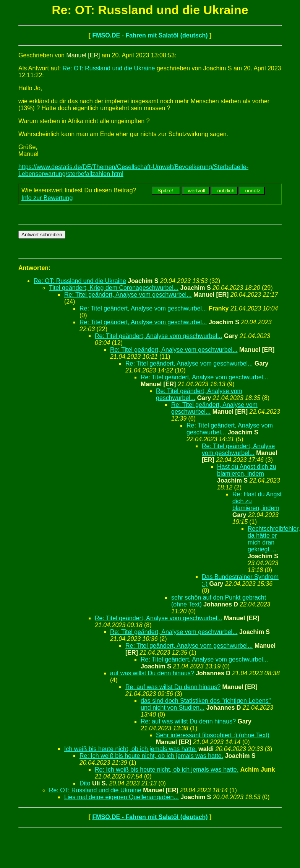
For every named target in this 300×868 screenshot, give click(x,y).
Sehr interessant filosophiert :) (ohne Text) (213, 735)
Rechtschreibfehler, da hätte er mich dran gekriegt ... (274, 539)
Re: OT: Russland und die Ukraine (109, 68)
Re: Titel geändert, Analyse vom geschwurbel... (128, 295)
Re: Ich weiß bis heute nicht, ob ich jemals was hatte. (151, 756)
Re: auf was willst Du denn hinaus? (173, 687)
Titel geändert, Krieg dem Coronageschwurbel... (114, 288)
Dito (85, 783)
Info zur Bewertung (47, 198)
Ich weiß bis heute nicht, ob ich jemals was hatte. (131, 749)
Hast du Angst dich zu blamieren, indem (247, 470)
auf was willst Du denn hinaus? (152, 673)
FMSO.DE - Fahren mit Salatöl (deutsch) (150, 35)
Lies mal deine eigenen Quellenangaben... (122, 797)
